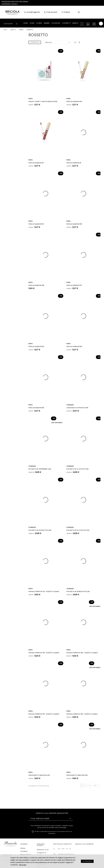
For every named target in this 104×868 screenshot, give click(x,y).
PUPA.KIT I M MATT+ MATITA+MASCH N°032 (43, 102)
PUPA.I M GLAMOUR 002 (74, 102)
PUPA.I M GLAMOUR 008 (36, 285)
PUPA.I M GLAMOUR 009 (74, 224)
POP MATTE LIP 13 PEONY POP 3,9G (40, 530)
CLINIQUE (70, 405)
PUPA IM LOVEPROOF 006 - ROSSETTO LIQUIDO (82, 653)
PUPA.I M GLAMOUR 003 (36, 347)
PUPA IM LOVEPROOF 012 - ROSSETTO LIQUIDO (44, 592)
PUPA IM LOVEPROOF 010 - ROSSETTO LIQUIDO (44, 653)
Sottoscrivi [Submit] (70, 818)
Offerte (23, 848)
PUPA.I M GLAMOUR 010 (36, 224)
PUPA (31, 99)
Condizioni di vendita (41, 854)
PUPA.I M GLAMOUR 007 (74, 285)
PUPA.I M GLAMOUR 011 (74, 163)
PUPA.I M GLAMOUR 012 (36, 163)
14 (95, 785)
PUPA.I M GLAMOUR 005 (36, 408)
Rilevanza (49, 42)
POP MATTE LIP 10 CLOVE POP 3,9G (78, 530)
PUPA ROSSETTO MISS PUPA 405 (39, 775)
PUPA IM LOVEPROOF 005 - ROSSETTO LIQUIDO (82, 714)
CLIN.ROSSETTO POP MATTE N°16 (77, 408)
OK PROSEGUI (87, 861)
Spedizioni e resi (43, 850)
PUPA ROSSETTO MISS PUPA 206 (77, 775)
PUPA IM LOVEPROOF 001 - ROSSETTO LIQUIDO (44, 714)
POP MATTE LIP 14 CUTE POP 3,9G (78, 469)
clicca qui (22, 865)
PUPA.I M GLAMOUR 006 (74, 347)
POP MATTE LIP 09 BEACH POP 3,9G (78, 592)
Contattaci (24, 851)
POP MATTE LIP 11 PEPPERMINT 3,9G (40, 469)
